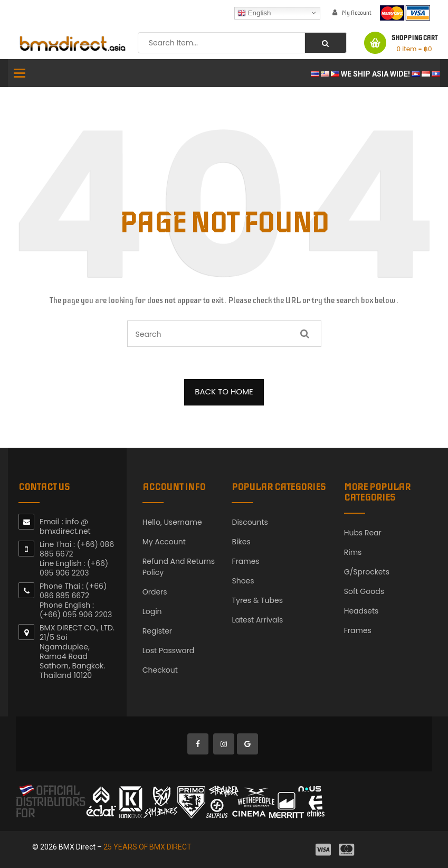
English (254, 13)
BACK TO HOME (224, 391)
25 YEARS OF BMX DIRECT (147, 847)
